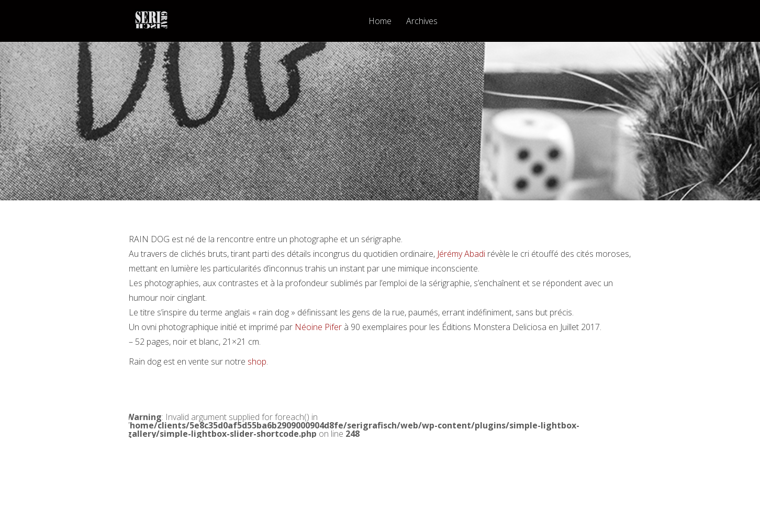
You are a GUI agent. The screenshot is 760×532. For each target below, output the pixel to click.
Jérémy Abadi (461, 254)
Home (380, 22)
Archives (422, 22)
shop (257, 361)
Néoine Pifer (318, 327)
